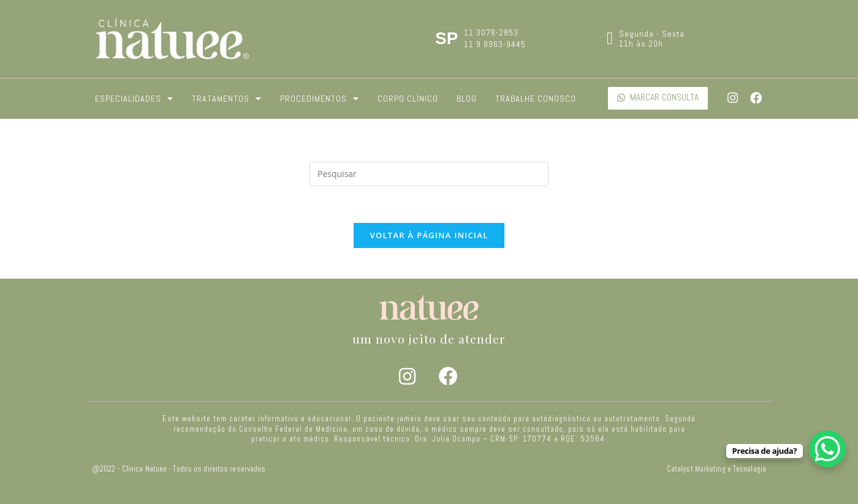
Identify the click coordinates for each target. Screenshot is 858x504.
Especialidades (134, 99)
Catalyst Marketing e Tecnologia (716, 469)
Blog (467, 99)
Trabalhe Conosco (536, 99)
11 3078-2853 (491, 32)
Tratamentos (227, 99)
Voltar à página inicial (429, 235)
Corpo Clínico (408, 99)
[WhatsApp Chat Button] (827, 449)
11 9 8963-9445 (495, 44)
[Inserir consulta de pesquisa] (429, 174)
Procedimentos (320, 99)
